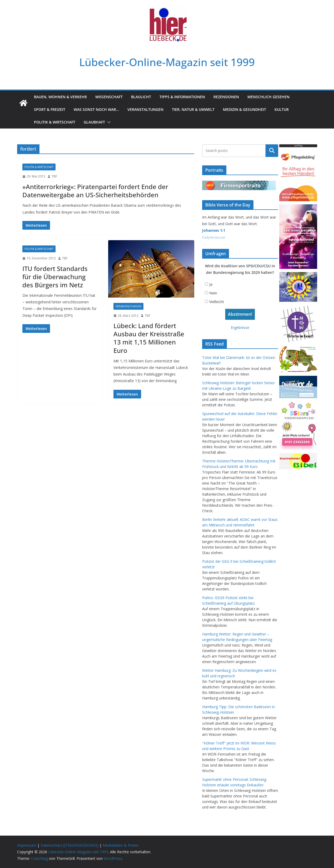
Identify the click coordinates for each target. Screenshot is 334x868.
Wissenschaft (109, 97)
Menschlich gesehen (268, 97)
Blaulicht (141, 97)
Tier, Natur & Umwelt (193, 109)
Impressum (27, 845)
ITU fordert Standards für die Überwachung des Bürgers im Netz (55, 277)
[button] (108, 122)
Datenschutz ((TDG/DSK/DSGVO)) (69, 845)
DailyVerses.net (214, 237)
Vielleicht (217, 302)
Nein (213, 293)
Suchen (272, 151)
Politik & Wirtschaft (55, 122)
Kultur (282, 109)
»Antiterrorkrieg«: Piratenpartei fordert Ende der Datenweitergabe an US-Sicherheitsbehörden (95, 191)
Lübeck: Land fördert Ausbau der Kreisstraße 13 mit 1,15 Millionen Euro (149, 338)
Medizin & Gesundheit (245, 109)
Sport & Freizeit (50, 109)
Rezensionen (226, 97)
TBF (54, 176)
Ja (211, 284)
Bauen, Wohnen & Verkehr (60, 97)
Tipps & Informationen (182, 97)
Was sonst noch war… (96, 109)
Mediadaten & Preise (121, 845)
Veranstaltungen (145, 109)
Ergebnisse (240, 327)
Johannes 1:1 (214, 230)
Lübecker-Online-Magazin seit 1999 (167, 62)
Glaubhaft (94, 122)
